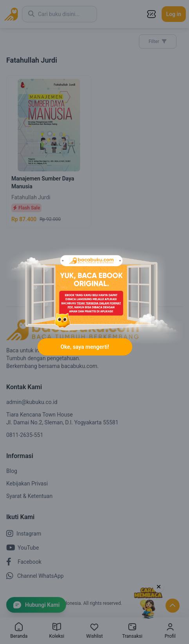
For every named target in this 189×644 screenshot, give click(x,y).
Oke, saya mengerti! (85, 347)
